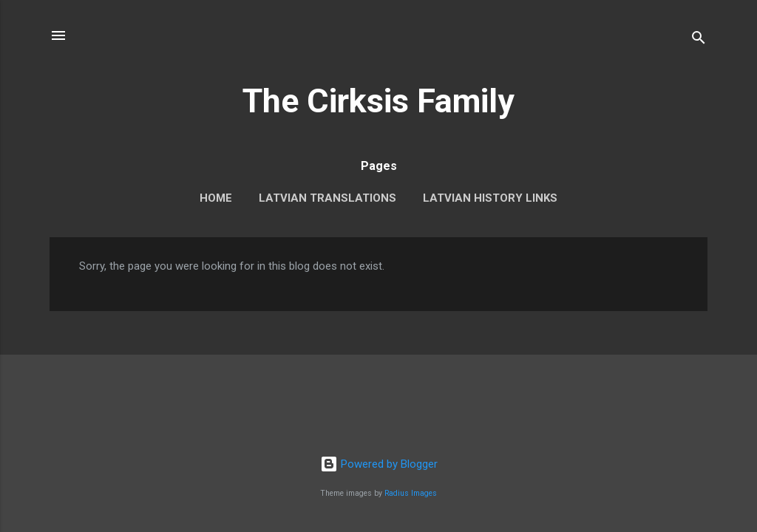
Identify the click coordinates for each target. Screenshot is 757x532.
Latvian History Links (490, 198)
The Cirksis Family (378, 101)
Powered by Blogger (379, 464)
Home (216, 198)
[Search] (699, 40)
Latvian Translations (327, 198)
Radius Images (411, 493)
